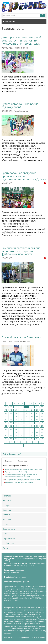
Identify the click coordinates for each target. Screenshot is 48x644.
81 (42, 432)
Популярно (9, 461)
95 (32, 439)
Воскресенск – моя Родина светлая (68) (19, 482)
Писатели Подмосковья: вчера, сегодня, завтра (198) (24, 469)
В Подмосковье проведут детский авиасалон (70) (23, 480)
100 (17, 442)
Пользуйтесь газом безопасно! (21, 337)
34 (6, 416)
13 (22, 407)
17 (42, 407)
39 (32, 416)
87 (32, 436)
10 (6, 407)
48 (37, 420)
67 (11, 429)
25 (42, 410)
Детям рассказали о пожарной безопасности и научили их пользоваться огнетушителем (21, 40)
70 (27, 429)
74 (6, 432)
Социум (6, 505)
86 (27, 436)
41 (42, 416)
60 (16, 426)
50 (6, 423)
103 (35, 442)
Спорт (5, 524)
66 (6, 429)
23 (32, 410)
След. (25, 445)
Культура (7, 510)
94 (27, 439)
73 (42, 429)
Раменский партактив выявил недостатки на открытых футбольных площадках (21, 251)
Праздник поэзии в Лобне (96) (16, 472)
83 (11, 436)
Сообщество (8, 543)
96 (37, 439)
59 (11, 426)
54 (27, 423)
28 (16, 413)
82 (6, 436)
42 (6, 420)
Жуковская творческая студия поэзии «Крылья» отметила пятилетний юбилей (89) (22, 476)
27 (11, 413)
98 (7, 442)
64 (37, 426)
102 (29, 442)
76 (16, 432)
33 (42, 413)
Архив (6, 548)
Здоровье (7, 519)
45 (22, 420)
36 (16, 416)
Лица (5, 534)
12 (16, 407)
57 (42, 423)
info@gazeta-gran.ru (18, 577)
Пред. (4, 404)
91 (11, 439)
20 (16, 410)
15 (32, 407)
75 (11, 432)
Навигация (9, 22)
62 (27, 426)
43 (11, 420)
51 (11, 423)
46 (27, 420)
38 (27, 416)
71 (32, 429)
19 (11, 410)
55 (32, 423)
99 (12, 442)
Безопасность (9, 529)
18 (6, 410)
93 (22, 439)
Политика (7, 496)
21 (22, 410)
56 (37, 423)
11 (11, 407)
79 (32, 432)
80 (37, 432)
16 (37, 407)
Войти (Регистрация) (12, 454)
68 (16, 429)
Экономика (8, 501)
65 (42, 426)
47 (32, 420)
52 (16, 423)
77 (22, 432)
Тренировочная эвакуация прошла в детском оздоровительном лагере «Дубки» (24, 176)
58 (6, 426)
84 (16, 436)
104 (41, 442)
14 (27, 407)
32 (37, 413)
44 (16, 420)
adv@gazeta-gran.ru (21, 582)
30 (27, 413)
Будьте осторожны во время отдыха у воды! (20, 105)
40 (37, 416)
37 (22, 416)
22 (27, 410)
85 (22, 436)
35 (11, 416)
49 (42, 420)
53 (22, 423)
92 (16, 439)
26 (6, 413)
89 (42, 436)
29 (22, 413)
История (7, 515)
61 (22, 426)
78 (27, 432)
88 (37, 436)
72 (37, 429)
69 (22, 429)
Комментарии (23, 461)
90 (6, 439)
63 (32, 426)
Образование (9, 538)
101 (23, 442)
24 (37, 410)
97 (42, 439)
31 (32, 413)
